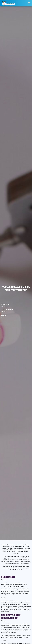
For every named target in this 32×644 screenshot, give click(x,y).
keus (18, 545)
